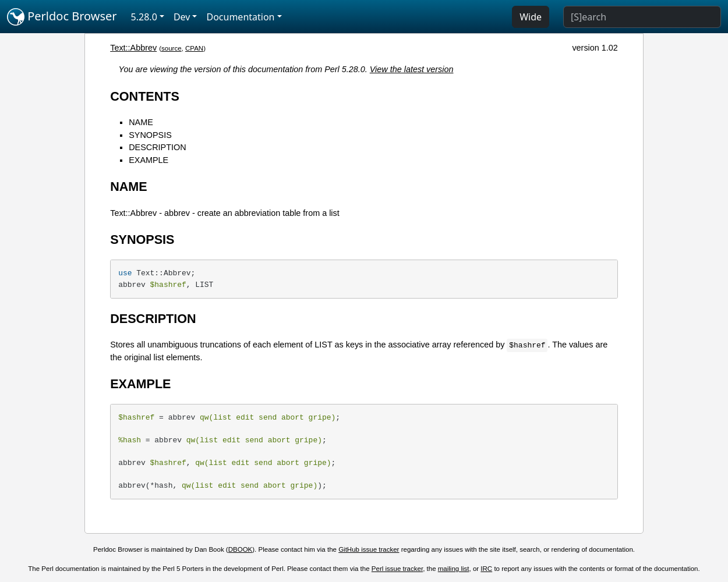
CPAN (194, 48)
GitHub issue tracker (369, 549)
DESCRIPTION (157, 147)
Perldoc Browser (62, 17)
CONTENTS (145, 96)
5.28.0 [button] (144, 17)
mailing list (454, 569)
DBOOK (241, 549)
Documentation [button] (240, 17)
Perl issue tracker (397, 569)
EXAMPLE (149, 160)
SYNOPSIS (150, 135)
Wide (531, 17)
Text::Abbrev (133, 48)
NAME (141, 122)
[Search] (642, 17)
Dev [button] (182, 17)
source (172, 48)
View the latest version (412, 69)
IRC (486, 569)
